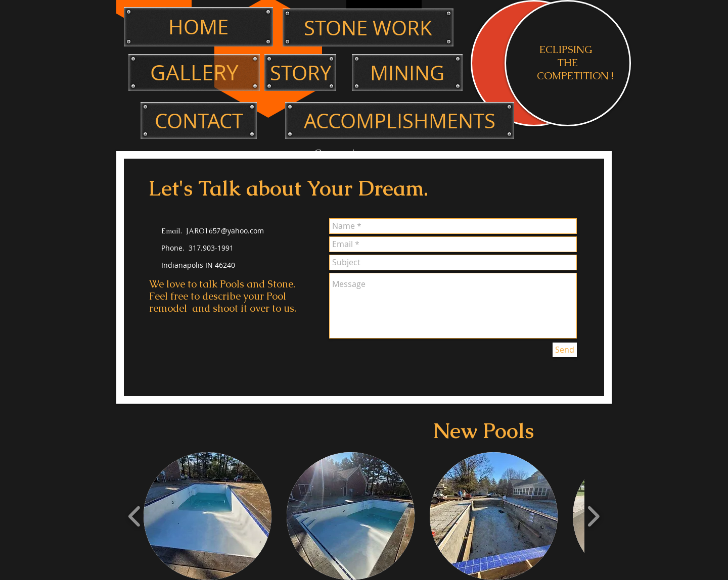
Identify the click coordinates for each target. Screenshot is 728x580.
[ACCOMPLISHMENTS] (400, 120)
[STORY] (300, 72)
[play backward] (135, 516)
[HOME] (198, 27)
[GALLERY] (194, 72)
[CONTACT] (199, 120)
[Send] (565, 350)
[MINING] (407, 72)
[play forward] (593, 516)
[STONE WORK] (368, 28)
